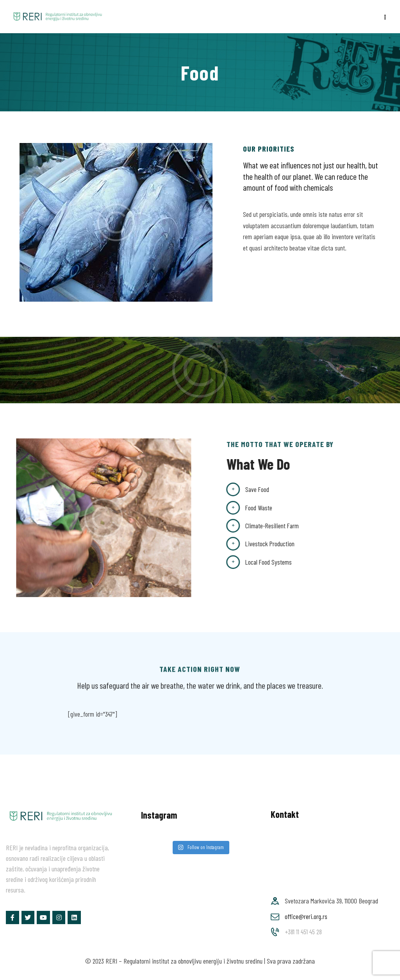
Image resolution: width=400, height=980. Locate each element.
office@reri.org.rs (306, 916)
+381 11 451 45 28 (303, 932)
